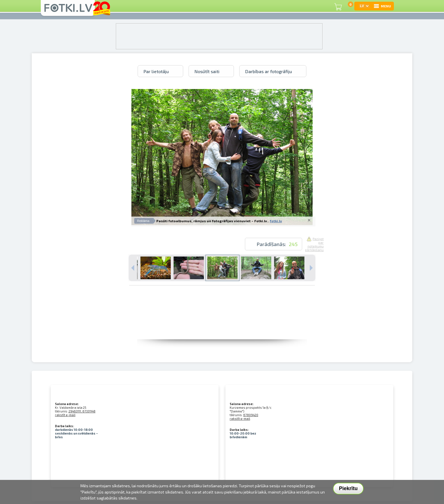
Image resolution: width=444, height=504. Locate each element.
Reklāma (143, 221)
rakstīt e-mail (65, 415)
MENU (382, 6)
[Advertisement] (222, 327)
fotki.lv (276, 221)
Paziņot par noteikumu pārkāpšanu (314, 244)
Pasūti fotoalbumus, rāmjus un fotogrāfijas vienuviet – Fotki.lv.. (213, 221)
